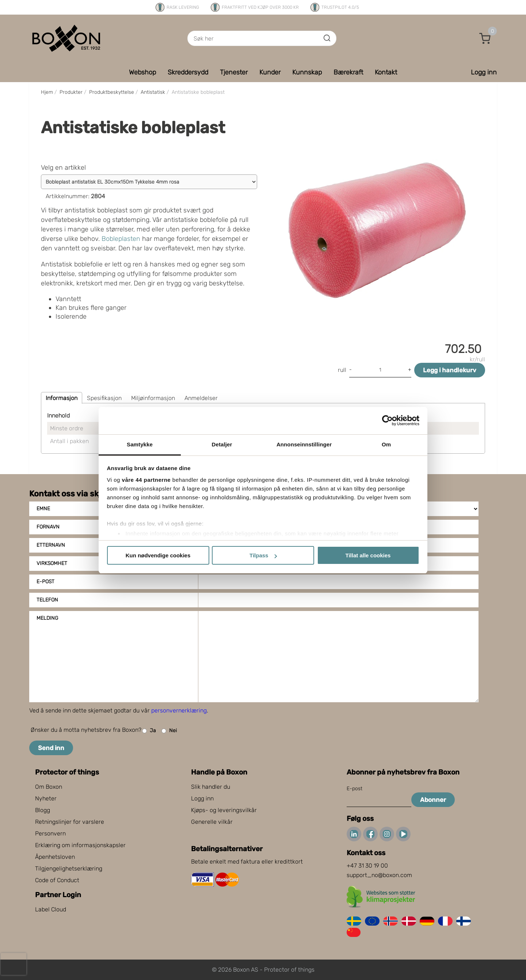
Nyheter (46, 798)
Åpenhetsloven (55, 857)
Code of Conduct (57, 880)
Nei (169, 731)
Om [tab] (386, 444)
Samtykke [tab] (140, 444)
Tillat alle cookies (368, 555)
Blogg (43, 810)
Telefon (47, 600)
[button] (485, 38)
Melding (47, 618)
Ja (149, 731)
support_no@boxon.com (379, 875)
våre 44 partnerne (146, 480)
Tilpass (263, 555)
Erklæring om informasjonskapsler (80, 845)
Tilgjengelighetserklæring (69, 868)
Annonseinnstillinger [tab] (304, 444)
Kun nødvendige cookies (158, 555)
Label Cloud (51, 909)
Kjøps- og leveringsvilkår (224, 810)
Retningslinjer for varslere (70, 822)
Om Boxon (49, 787)
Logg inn (202, 798)
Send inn (51, 748)
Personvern (50, 833)
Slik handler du (211, 787)
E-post (45, 582)
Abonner (433, 800)
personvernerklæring (179, 710)
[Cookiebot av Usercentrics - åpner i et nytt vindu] (387, 420)
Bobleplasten (121, 239)
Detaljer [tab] (222, 444)
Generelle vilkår (212, 822)
